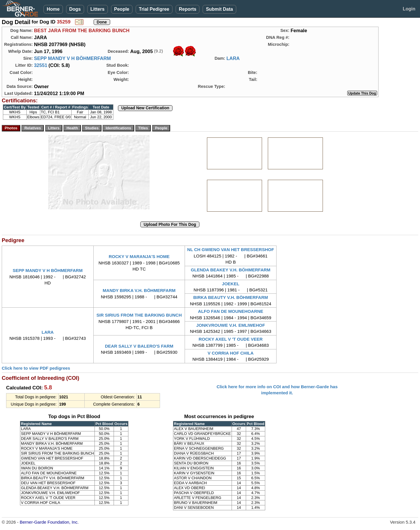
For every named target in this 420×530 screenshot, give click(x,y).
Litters (98, 9)
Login (409, 9)
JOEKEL (231, 284)
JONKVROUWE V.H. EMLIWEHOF (231, 325)
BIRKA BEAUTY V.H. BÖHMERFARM (231, 297)
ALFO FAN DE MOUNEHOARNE (231, 311)
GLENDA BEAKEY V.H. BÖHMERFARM (230, 270)
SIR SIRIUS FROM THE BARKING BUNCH (139, 315)
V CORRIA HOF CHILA (231, 353)
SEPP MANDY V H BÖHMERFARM (72, 58)
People (122, 9)
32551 (41, 65)
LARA (233, 58)
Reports (188, 9)
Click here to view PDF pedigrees (36, 368)
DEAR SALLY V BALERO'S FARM (139, 346)
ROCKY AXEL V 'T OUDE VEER (231, 339)
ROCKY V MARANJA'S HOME (139, 256)
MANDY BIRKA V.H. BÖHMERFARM (139, 290)
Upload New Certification (145, 108)
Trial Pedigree (154, 9)
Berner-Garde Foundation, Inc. (49, 522)
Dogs (75, 9)
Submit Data (219, 9)
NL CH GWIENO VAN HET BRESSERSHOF (231, 249)
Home (53, 9)
